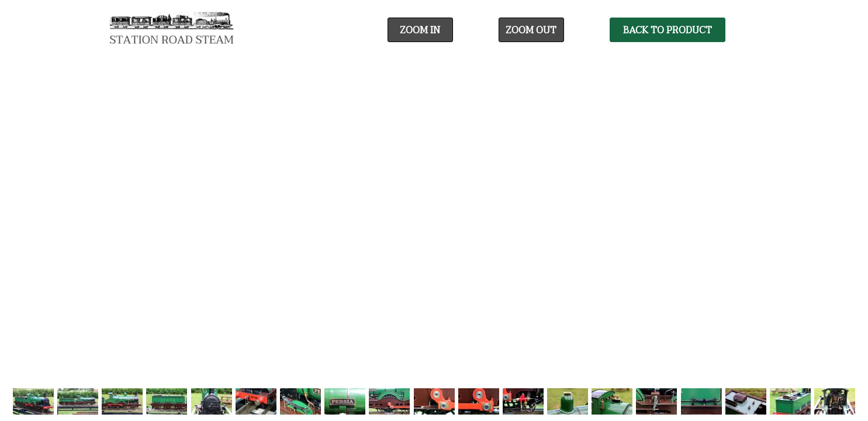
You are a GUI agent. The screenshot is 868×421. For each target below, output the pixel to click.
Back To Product (668, 30)
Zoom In (420, 30)
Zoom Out (531, 30)
